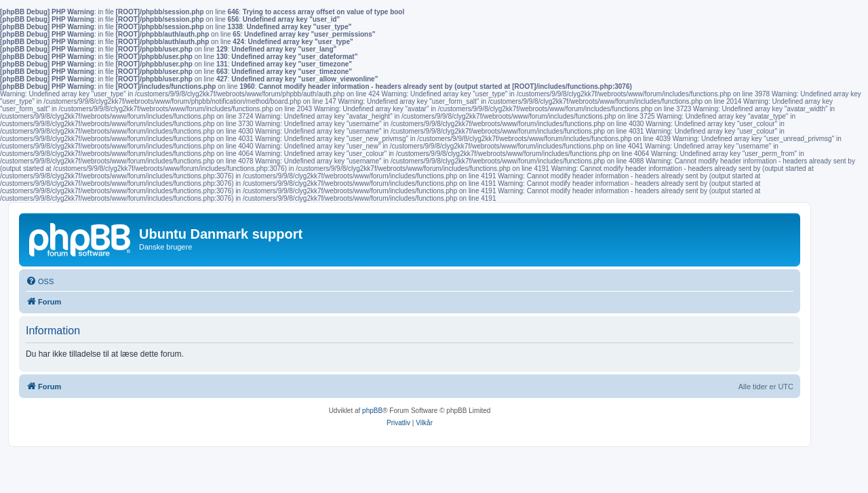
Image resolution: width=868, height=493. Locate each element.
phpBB (372, 411)
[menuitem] (40, 281)
